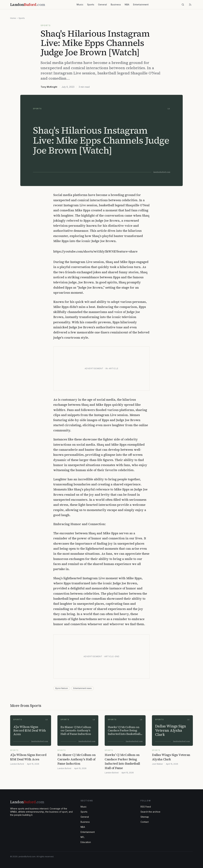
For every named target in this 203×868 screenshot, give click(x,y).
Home (13, 18)
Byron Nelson (62, 688)
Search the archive (150, 812)
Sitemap (145, 817)
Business (116, 5)
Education (86, 842)
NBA (127, 5)
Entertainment (141, 5)
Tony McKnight (49, 87)
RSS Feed (146, 807)
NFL (83, 837)
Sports (91, 5)
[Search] (183, 5)
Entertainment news (82, 688)
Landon (27, 802)
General (102, 5)
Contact (145, 822)
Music (80, 5)
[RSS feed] (190, 5)
